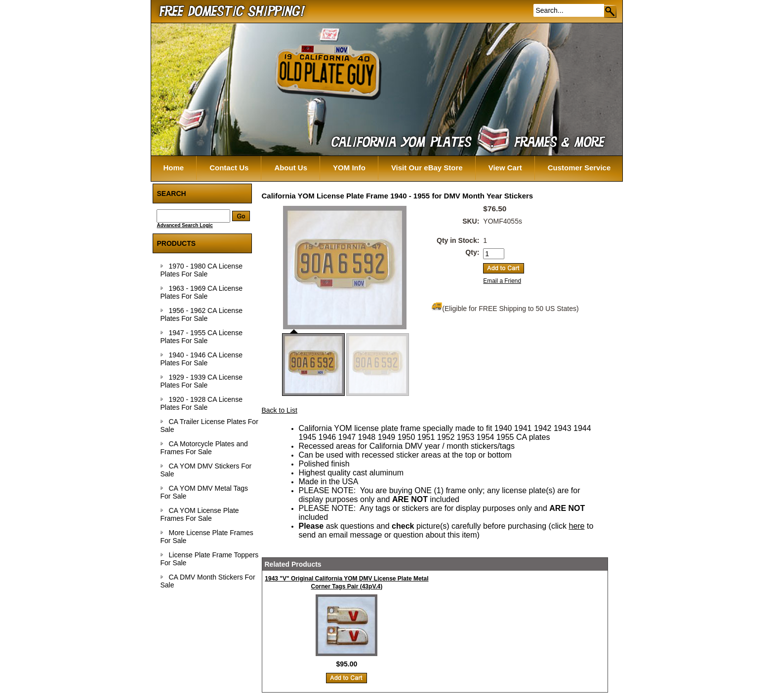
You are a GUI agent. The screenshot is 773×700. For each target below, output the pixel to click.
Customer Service (579, 168)
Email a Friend (502, 281)
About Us (291, 168)
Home (174, 168)
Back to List (280, 410)
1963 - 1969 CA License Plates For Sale (202, 292)
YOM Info (349, 168)
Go (611, 11)
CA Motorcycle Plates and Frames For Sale (204, 448)
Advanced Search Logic (185, 225)
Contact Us (229, 168)
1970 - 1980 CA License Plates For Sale (202, 270)
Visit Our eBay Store (427, 168)
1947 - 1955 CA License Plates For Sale (202, 337)
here (576, 526)
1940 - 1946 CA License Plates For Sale (202, 359)
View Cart (505, 168)
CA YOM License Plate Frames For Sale (200, 514)
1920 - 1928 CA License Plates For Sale (202, 403)
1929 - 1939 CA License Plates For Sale (202, 381)
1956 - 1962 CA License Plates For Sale (202, 314)
